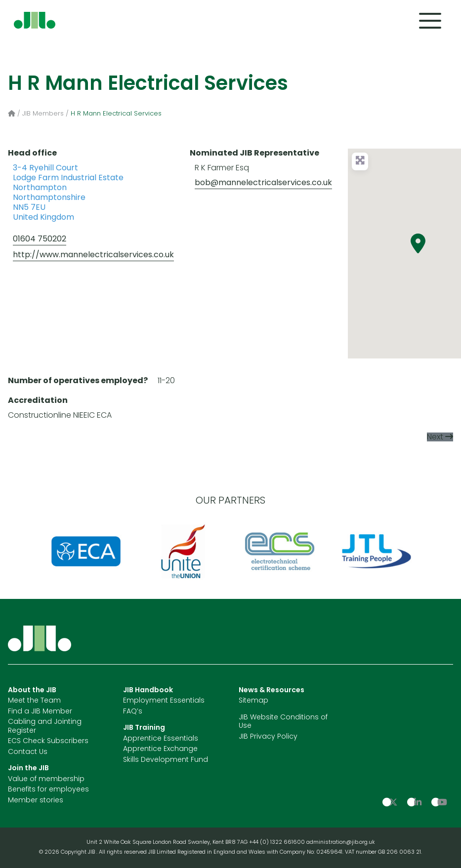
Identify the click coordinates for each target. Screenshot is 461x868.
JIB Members (43, 114)
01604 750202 (40, 239)
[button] (418, 243)
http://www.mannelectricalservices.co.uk (93, 255)
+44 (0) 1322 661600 (278, 843)
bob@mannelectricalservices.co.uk (263, 183)
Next (435, 437)
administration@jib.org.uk (341, 843)
